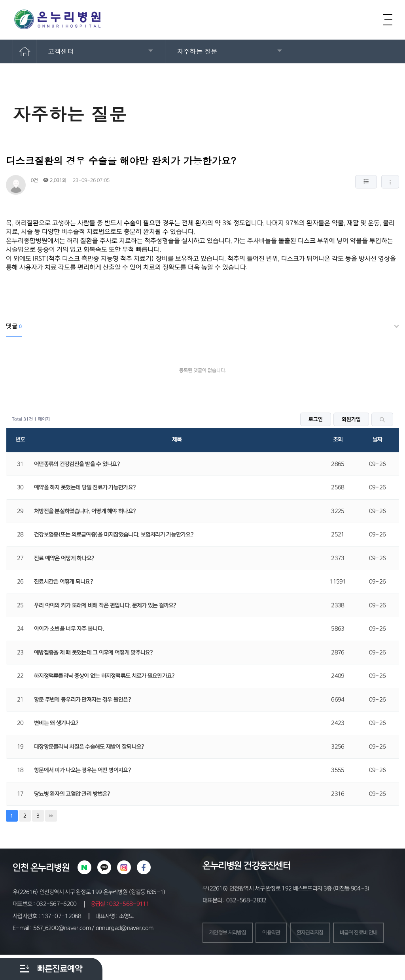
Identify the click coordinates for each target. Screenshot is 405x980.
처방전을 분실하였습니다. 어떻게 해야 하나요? (85, 511)
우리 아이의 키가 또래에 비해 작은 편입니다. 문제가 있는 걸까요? (105, 605)
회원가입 (351, 419)
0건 (34, 180)
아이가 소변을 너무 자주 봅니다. (69, 629)
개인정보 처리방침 (229, 933)
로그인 (316, 419)
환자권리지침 (316, 933)
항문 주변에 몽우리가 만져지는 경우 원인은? (82, 700)
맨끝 (51, 816)
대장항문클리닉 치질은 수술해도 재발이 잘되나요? (89, 747)
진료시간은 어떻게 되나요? (63, 582)
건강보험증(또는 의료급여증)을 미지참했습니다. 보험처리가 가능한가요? (114, 535)
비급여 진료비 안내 (230, 957)
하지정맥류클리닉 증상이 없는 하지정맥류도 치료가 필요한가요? (104, 676)
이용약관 (275, 933)
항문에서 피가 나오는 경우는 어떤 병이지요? (82, 770)
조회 (338, 440)
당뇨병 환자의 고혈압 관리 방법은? (72, 794)
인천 (21, 868)
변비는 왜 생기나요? (56, 723)
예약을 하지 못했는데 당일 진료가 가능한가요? (85, 487)
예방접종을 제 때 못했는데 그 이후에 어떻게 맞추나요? (94, 653)
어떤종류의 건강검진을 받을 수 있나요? (77, 464)
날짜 (378, 440)
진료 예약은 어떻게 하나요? (64, 558)
